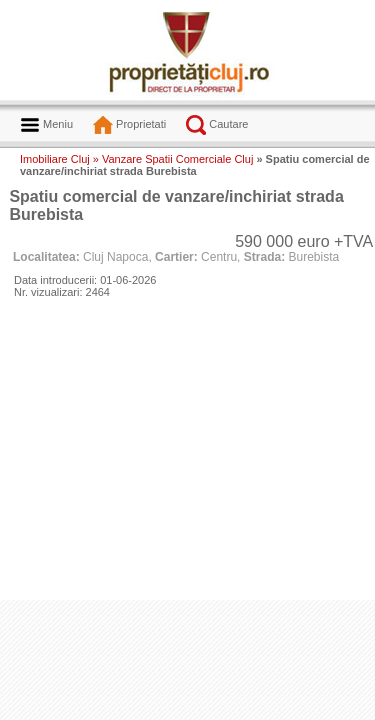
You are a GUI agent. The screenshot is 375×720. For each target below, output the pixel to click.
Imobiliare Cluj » (59, 159)
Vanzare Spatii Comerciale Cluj (177, 159)
